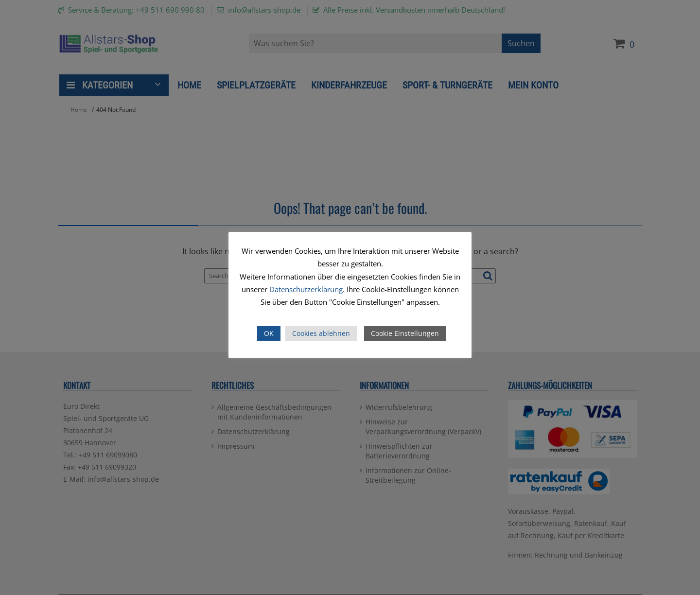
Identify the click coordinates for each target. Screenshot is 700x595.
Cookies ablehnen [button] (321, 333)
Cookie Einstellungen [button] (405, 333)
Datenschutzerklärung (306, 289)
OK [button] (269, 333)
